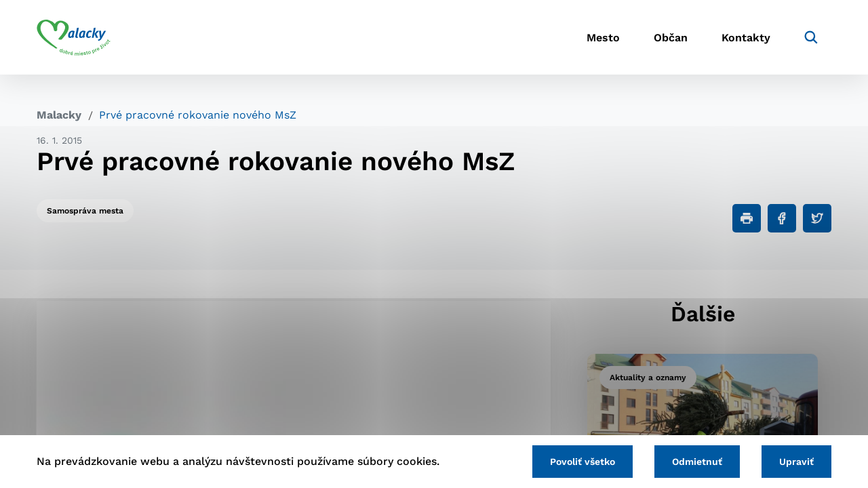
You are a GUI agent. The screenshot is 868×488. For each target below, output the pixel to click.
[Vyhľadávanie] (811, 37)
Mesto (603, 38)
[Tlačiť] (747, 218)
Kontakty (746, 38)
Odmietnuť (697, 462)
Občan (671, 38)
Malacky (59, 115)
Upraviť (796, 462)
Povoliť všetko (583, 462)
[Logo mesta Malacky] (74, 37)
